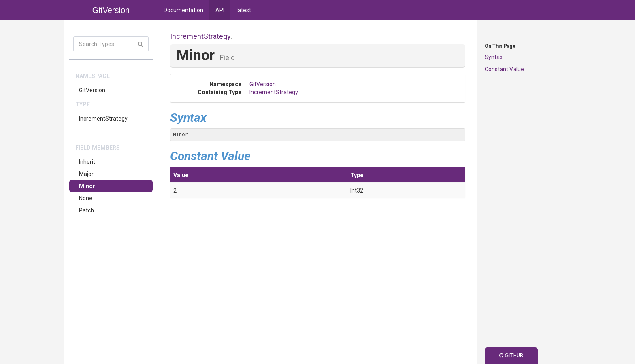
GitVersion (92, 90)
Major (86, 174)
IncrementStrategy (103, 119)
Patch (86, 210)
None (86, 198)
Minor (87, 186)
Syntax (494, 57)
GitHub (511, 356)
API (220, 10)
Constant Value (504, 69)
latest (244, 10)
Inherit (87, 162)
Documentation (183, 10)
